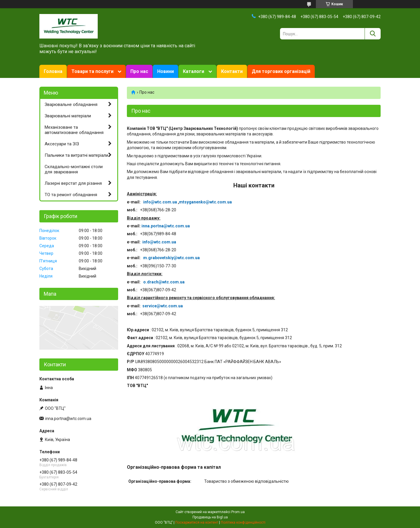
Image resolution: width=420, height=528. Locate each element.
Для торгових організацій (281, 71)
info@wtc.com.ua (160, 202)
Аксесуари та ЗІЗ (62, 144)
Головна (53, 71)
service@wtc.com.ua (163, 306)
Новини (166, 71)
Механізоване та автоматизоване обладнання (74, 130)
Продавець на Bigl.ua (210, 517)
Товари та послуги (92, 71)
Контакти (232, 71)
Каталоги (194, 71)
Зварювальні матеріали (68, 116)
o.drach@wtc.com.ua (164, 282)
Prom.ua (238, 512)
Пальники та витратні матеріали (76, 155)
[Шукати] (373, 34)
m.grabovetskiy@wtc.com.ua (171, 258)
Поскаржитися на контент (197, 522)
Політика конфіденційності (243, 522)
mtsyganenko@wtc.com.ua (205, 202)
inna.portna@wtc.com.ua (166, 226)
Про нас (139, 71)
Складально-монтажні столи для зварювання (74, 169)
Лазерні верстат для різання (73, 183)
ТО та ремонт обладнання (71, 195)
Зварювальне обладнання (71, 104)
